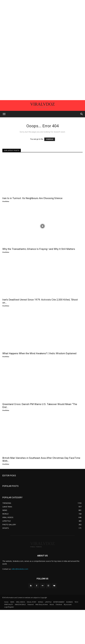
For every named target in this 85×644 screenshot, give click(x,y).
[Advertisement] (42, 17)
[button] (4, 114)
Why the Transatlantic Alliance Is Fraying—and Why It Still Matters (39, 249)
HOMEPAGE (50, 139)
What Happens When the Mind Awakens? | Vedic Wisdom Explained (39, 353)
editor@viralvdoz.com (20, 569)
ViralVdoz (6, 201)
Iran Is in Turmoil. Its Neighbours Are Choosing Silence (32, 198)
